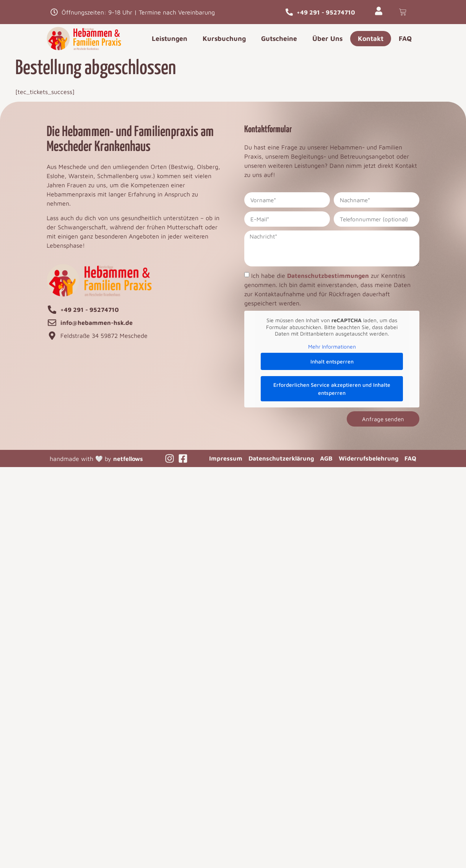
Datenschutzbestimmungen (328, 276)
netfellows (128, 459)
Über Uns (327, 38)
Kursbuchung (224, 38)
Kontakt (371, 38)
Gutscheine (279, 38)
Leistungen (170, 38)
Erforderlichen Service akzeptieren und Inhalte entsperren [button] (332, 389)
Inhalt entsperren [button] (332, 361)
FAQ (405, 38)
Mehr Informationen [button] (332, 346)
